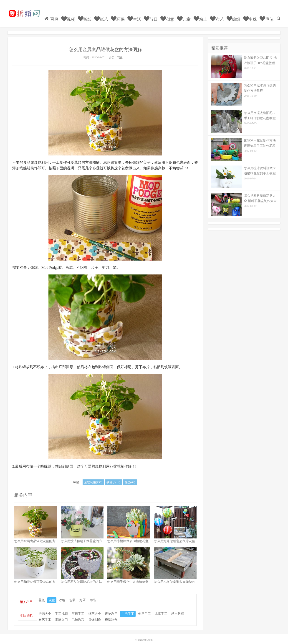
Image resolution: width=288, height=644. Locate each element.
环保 (125, 15)
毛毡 (269, 15)
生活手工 (128, 609)
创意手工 (144, 609)
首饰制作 (95, 615)
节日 (157, 15)
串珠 (253, 15)
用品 (93, 596)
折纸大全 (45, 609)
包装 (72, 596)
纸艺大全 (95, 609)
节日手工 (78, 609)
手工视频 (61, 609)
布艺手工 (45, 615)
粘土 (205, 15)
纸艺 (109, 15)
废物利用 (111, 609)
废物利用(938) (93, 478)
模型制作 (111, 615)
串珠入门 (61, 615)
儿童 (189, 15)
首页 (61, 15)
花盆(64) (130, 478)
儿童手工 (161, 609)
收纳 (62, 596)
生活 (141, 15)
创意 (173, 15)
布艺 (221, 15)
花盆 (120, 53)
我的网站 (24, 14)
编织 (237, 15)
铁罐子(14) (113, 478)
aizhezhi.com (145, 636)
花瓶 (42, 596)
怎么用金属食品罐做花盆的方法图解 (105, 45)
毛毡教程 (78, 615)
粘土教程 (178, 609)
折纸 (93, 15)
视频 (77, 15)
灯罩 (83, 596)
